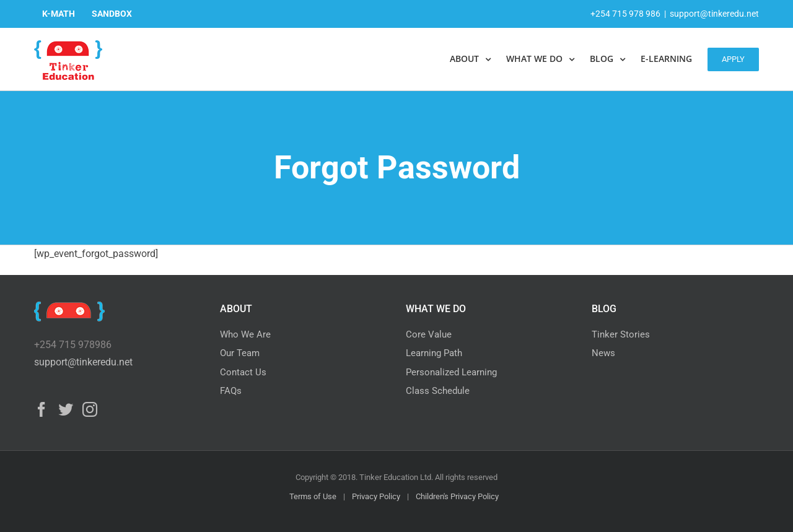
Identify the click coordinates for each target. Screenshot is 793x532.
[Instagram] (90, 409)
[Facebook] (42, 409)
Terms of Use (313, 496)
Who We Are (245, 334)
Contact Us (243, 372)
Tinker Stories (621, 334)
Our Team (240, 353)
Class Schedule (438, 391)
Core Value (429, 334)
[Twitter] (66, 409)
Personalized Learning (451, 372)
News (603, 353)
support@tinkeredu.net (714, 14)
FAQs (231, 391)
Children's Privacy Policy (457, 496)
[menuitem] (59, 14)
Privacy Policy (376, 496)
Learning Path (434, 353)
